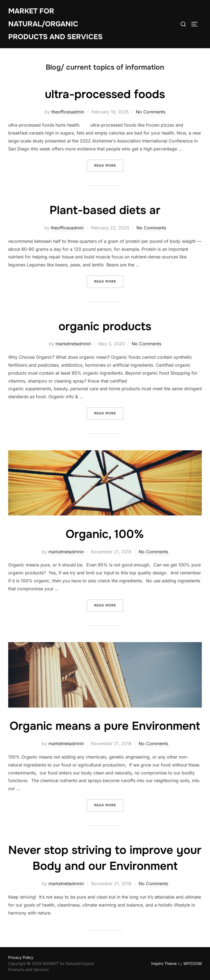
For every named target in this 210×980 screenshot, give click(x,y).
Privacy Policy (21, 957)
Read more (109, 165)
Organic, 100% (105, 534)
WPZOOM (193, 963)
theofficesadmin (68, 112)
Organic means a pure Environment (105, 726)
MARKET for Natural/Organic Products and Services (55, 24)
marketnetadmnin (73, 344)
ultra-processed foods (105, 94)
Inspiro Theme (164, 963)
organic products (105, 326)
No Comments (151, 112)
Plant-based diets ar (105, 210)
